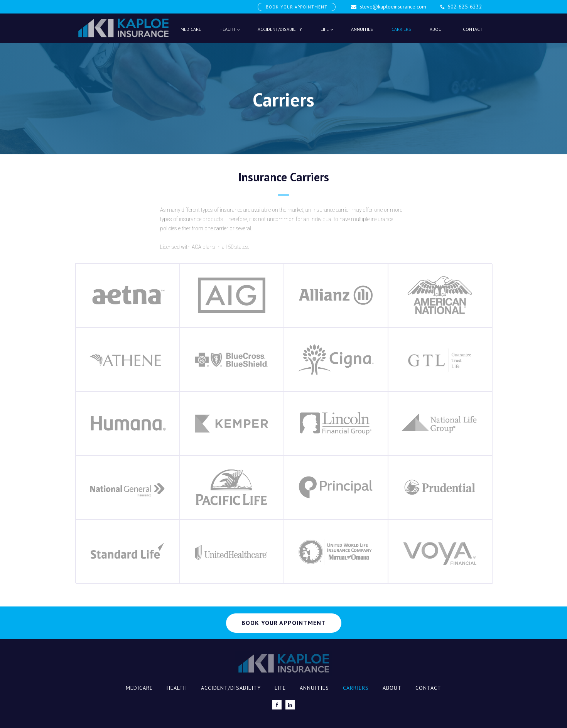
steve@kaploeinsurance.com (393, 7)
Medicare (191, 29)
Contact (473, 29)
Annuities (362, 29)
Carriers (401, 29)
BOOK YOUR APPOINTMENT (297, 7)
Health (227, 29)
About (437, 29)
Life (325, 29)
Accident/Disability (280, 29)
